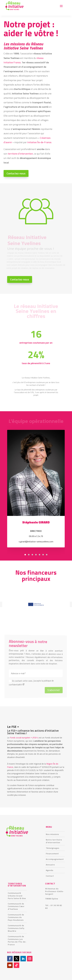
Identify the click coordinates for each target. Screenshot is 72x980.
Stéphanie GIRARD (36, 522)
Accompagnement (55, 859)
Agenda (50, 870)
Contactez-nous (16, 173)
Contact (50, 876)
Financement (52, 853)
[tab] (25, 555)
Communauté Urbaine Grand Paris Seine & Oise (17, 896)
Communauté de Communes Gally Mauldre (16, 928)
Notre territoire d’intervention (54, 841)
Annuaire (50, 865)
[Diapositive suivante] (62, 489)
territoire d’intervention (20, 153)
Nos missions (52, 834)
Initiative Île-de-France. (40, 142)
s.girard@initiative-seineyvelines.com (36, 542)
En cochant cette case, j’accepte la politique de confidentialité (32, 683)
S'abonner (50, 689)
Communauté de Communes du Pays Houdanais (16, 917)
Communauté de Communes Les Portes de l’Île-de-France (17, 940)
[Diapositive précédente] (10, 489)
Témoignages (53, 848)
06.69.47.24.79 (36, 536)
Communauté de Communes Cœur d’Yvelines (16, 906)
